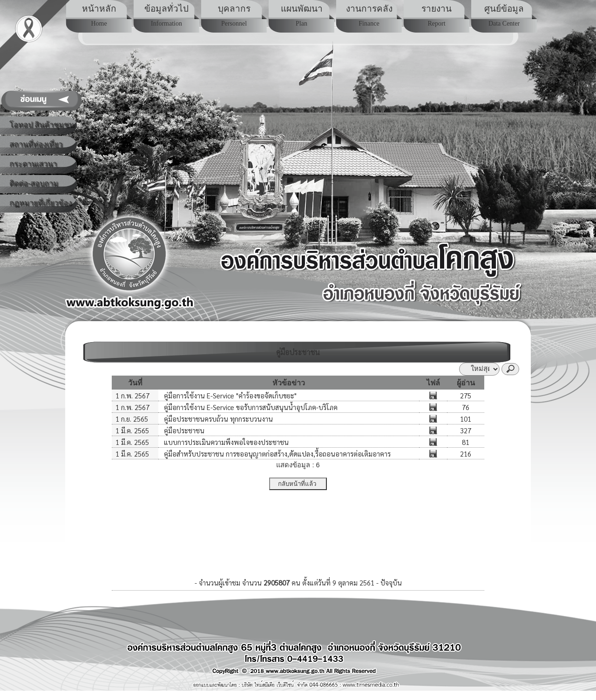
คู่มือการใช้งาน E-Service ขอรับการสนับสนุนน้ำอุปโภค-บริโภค (250, 407)
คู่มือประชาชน (183, 430)
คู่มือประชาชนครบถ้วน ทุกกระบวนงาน (217, 419)
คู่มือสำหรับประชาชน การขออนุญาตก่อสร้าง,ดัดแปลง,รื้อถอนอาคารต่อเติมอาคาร (276, 454)
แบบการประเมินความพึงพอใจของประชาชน (225, 442)
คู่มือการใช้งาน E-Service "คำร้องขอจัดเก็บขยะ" (229, 395)
